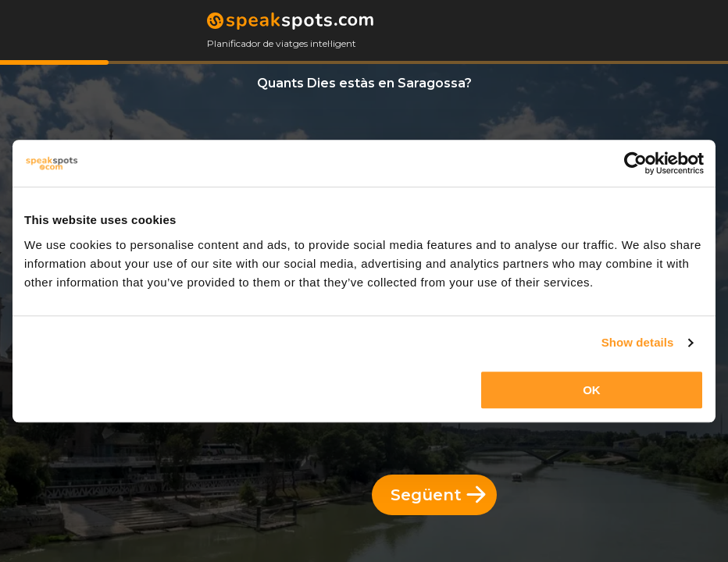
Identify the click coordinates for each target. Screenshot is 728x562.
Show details (638, 342)
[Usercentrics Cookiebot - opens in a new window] (635, 163)
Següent (438, 495)
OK (592, 390)
